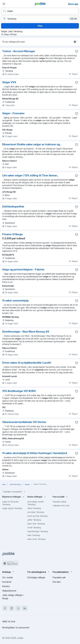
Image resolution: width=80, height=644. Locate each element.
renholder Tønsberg (36, 512)
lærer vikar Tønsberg (36, 524)
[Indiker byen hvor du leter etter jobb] (40, 19)
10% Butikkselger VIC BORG (19, 391)
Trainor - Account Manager (19, 51)
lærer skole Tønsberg (36, 539)
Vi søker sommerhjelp (15, 301)
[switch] (76, 42)
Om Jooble (8, 577)
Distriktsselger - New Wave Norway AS (26, 332)
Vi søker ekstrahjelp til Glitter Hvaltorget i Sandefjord (35, 453)
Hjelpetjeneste (9, 591)
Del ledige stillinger (36, 577)
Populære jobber (59, 502)
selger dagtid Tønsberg (12, 508)
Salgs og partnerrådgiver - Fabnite (23, 269)
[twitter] (18, 608)
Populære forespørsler (14, 492)
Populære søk (59, 577)
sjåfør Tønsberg (34, 520)
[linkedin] (25, 608)
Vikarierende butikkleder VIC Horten (24, 422)
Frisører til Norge (12, 234)
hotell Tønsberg (34, 528)
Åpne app (73, 4)
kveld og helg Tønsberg (37, 516)
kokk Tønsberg (34, 535)
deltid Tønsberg (34, 508)
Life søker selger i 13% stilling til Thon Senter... (30, 175)
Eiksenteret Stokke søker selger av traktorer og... (32, 144)
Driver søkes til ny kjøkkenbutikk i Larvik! (27, 363)
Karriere (6, 586)
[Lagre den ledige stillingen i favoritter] (77, 52)
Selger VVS (9, 82)
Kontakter (7, 582)
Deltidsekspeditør (13, 207)
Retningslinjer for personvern (16, 628)
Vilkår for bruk (9, 621)
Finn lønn (57, 582)
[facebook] (5, 608)
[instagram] (12, 608)
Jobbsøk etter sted (61, 506)
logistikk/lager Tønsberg (38, 531)
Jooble (20, 638)
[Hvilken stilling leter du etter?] (40, 11)
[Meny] (4, 4)
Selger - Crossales (13, 113)
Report (73, 74)
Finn (40, 26)
